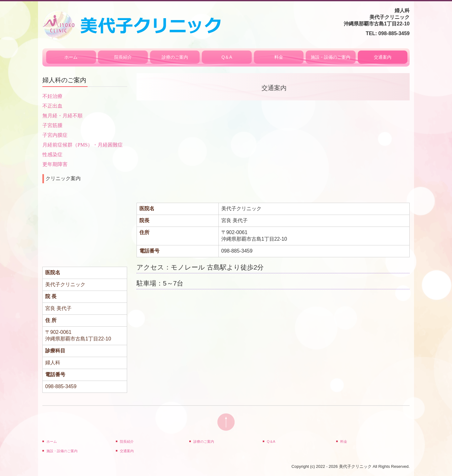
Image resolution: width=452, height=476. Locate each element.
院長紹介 (123, 57)
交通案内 (383, 57)
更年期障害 (55, 164)
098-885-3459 (394, 33)
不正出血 (52, 106)
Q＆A (227, 57)
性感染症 (52, 155)
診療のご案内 (175, 57)
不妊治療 (52, 96)
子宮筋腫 (52, 125)
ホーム (71, 57)
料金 (279, 57)
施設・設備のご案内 (331, 57)
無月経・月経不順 (62, 116)
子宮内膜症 (55, 135)
